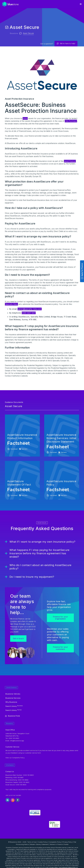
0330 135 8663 (24, 782)
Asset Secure (28, 33)
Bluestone (14, 33)
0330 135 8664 (21, 785)
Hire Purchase (71, 121)
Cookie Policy (43, 842)
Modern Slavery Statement (39, 844)
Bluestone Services (13, 698)
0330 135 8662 (23, 780)
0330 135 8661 (18, 777)
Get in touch (18, 638)
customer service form (33, 753)
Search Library (14, 706)
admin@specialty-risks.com (30, 309)
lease (25, 118)
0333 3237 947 (29, 313)
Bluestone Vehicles (13, 694)
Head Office (10, 730)
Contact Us (10, 772)
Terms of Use (32, 842)
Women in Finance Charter (59, 844)
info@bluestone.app (17, 741)
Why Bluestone (11, 702)
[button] (81, 4)
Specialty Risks (11, 304)
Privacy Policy (67, 842)
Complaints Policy (18, 758)
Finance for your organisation (60, 618)
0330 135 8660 (28, 775)
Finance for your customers (60, 648)
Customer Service (12, 747)
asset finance (70, 161)
